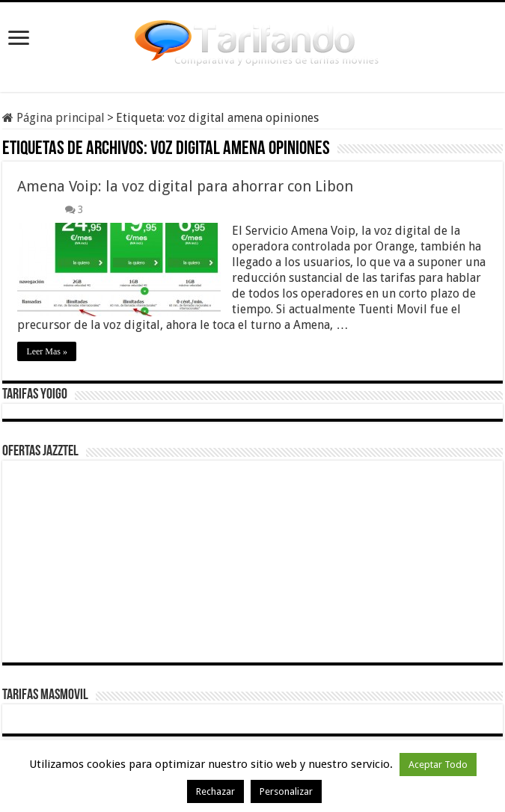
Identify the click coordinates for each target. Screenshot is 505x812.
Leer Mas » (47, 351)
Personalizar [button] (286, 791)
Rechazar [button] (215, 791)
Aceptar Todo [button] (438, 765)
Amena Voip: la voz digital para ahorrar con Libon (185, 186)
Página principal (53, 118)
